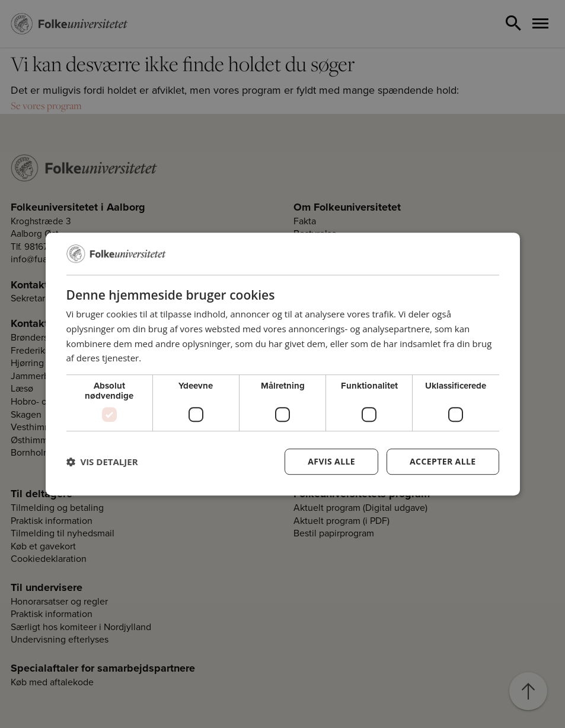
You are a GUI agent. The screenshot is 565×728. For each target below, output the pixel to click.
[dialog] (283, 364)
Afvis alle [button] (331, 461)
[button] (102, 462)
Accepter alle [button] (443, 461)
